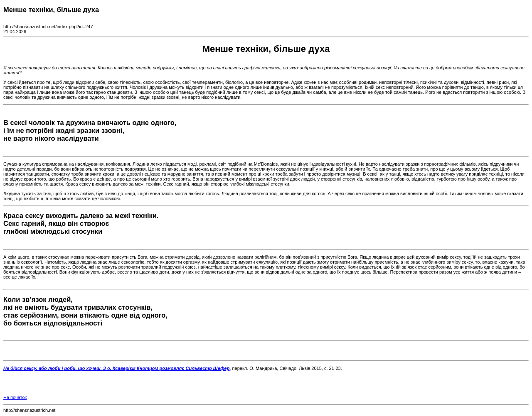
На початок (15, 397)
